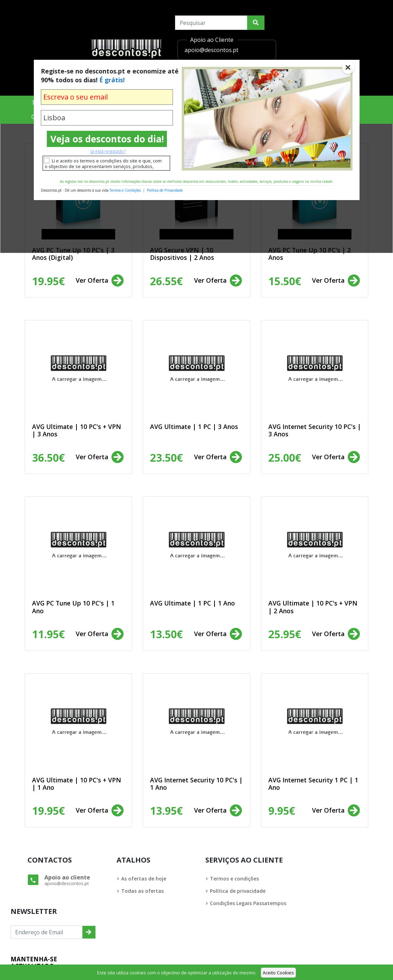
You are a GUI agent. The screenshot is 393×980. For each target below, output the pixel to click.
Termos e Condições (125, 190)
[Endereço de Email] (46, 932)
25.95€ (285, 634)
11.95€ (48, 634)
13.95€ (166, 811)
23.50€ (166, 458)
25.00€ (285, 458)
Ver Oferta (100, 281)
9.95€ (282, 811)
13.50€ (166, 634)
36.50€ (48, 458)
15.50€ (285, 281)
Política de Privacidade (165, 190)
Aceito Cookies (278, 973)
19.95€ (48, 281)
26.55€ (166, 281)
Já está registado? (108, 151)
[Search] (211, 23)
